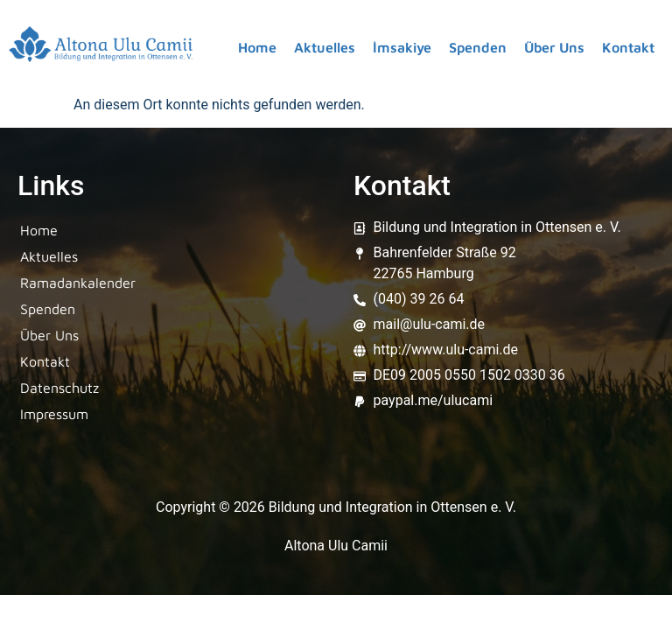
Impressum (54, 414)
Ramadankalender (78, 283)
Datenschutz (59, 388)
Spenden (478, 47)
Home (257, 47)
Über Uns (554, 47)
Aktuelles (325, 47)
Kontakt (628, 47)
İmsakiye (402, 47)
